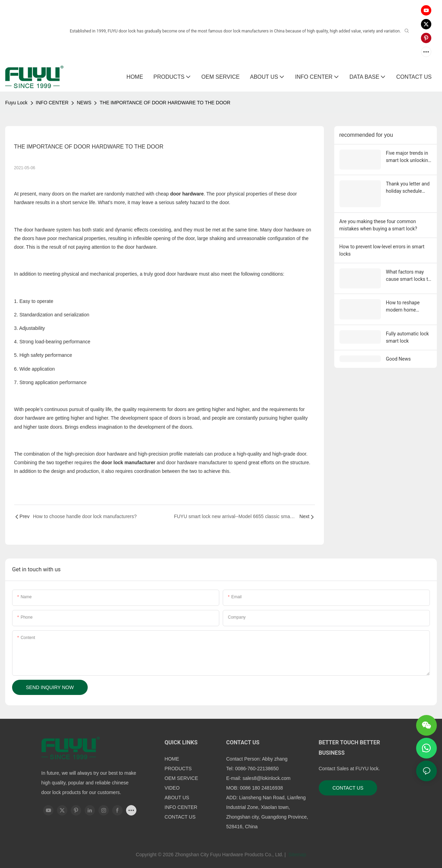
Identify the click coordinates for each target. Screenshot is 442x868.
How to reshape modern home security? (403, 302)
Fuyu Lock (16, 103)
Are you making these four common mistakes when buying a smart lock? (378, 222)
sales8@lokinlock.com (266, 778)
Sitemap (296, 855)
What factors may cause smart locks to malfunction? (409, 273)
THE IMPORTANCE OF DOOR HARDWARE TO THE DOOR (165, 103)
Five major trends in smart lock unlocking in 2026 (409, 157)
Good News (398, 352)
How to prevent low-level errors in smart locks (382, 247)
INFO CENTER (52, 103)
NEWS (84, 103)
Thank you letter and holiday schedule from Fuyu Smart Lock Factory (408, 187)
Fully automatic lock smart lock (407, 331)
